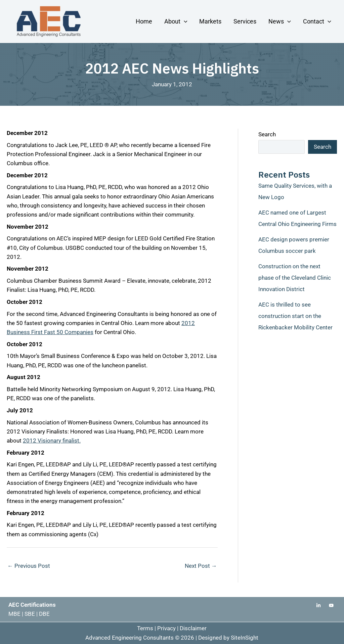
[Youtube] (331, 605)
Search (267, 134)
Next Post (201, 566)
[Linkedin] (318, 605)
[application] (184, 21)
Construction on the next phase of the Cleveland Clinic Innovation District (295, 278)
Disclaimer (193, 628)
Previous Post (29, 566)
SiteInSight (245, 638)
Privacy (166, 628)
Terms (145, 628)
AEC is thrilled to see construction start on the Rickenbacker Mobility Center (295, 316)
